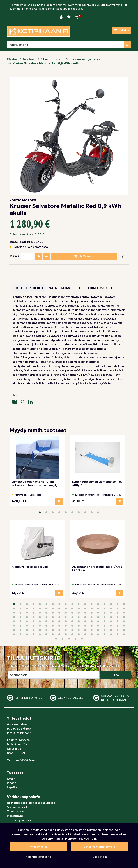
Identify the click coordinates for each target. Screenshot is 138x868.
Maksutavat (15, 790)
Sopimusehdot (17, 781)
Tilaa (116, 649)
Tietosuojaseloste (19, 794)
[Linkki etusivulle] (38, 31)
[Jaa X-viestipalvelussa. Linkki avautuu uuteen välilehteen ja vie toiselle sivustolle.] (24, 402)
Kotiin (11, 753)
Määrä (14, 256)
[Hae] (65, 45)
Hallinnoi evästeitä (38, 857)
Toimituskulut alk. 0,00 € (27, 234)
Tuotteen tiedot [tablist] (29, 288)
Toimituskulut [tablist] (100, 288)
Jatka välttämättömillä (100, 847)
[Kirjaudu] (62, 17)
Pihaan (12, 757)
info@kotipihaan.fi (20, 707)
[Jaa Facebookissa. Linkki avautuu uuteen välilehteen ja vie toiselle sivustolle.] (16, 402)
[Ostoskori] (77, 17)
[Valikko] (122, 30)
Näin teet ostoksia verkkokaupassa (31, 777)
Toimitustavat (16, 785)
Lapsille (12, 761)
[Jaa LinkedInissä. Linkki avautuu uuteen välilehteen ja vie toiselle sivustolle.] (32, 402)
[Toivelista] (69, 17)
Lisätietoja (100, 857)
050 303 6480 (21, 703)
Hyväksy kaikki (38, 847)
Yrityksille (14, 798)
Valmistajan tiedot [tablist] (66, 288)
